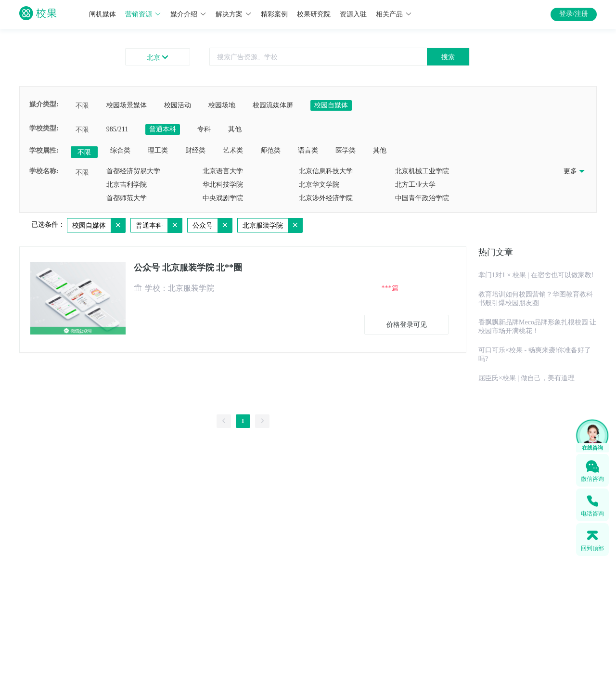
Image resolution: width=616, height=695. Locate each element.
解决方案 (234, 14)
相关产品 (394, 14)
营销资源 (143, 14)
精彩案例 (274, 14)
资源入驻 (353, 14)
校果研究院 (314, 14)
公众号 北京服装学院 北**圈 (188, 268)
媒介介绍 (188, 14)
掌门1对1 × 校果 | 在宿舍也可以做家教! (536, 275)
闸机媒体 (103, 14)
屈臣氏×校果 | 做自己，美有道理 (526, 378)
